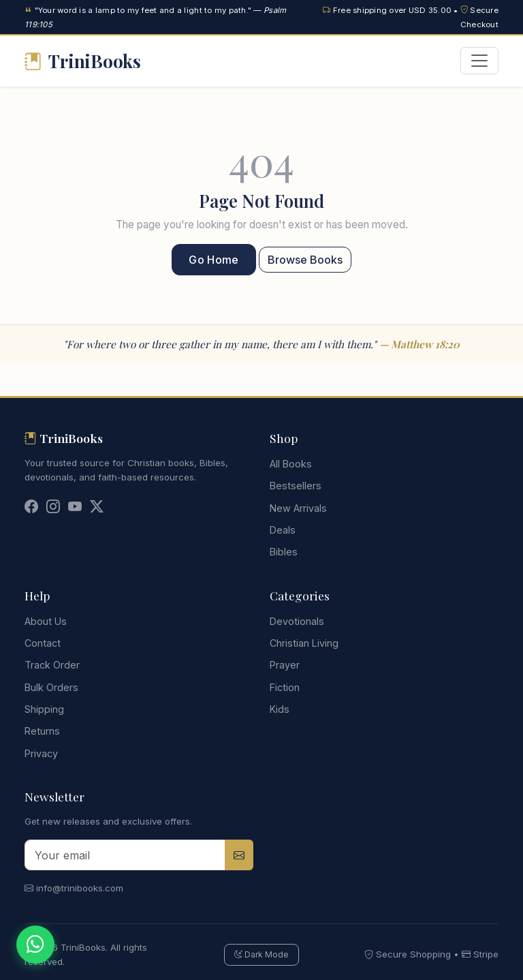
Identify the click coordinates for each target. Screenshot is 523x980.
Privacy (41, 753)
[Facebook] (31, 508)
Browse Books (305, 260)
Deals (283, 530)
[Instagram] (53, 508)
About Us (46, 621)
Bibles (284, 552)
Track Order (52, 665)
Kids (280, 709)
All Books (291, 464)
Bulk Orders (51, 687)
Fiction (285, 687)
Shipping (44, 709)
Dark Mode (261, 954)
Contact (43, 643)
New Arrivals (298, 508)
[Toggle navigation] (479, 61)
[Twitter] (97, 508)
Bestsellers (296, 486)
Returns (42, 731)
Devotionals (297, 621)
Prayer (285, 665)
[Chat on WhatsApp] (35, 945)
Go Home (213, 260)
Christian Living (304, 643)
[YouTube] (75, 508)
